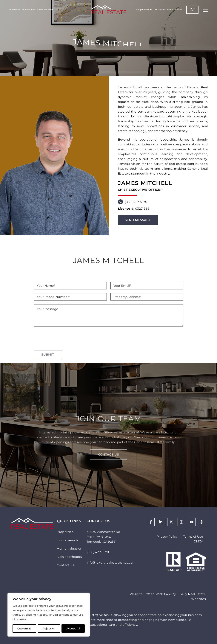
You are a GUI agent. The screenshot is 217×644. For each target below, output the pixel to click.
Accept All (73, 629)
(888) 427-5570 (174, 10)
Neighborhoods (144, 10)
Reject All (49, 629)
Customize (24, 629)
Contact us (159, 10)
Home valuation (45, 10)
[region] (49, 615)
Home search (28, 10)
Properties (15, 10)
